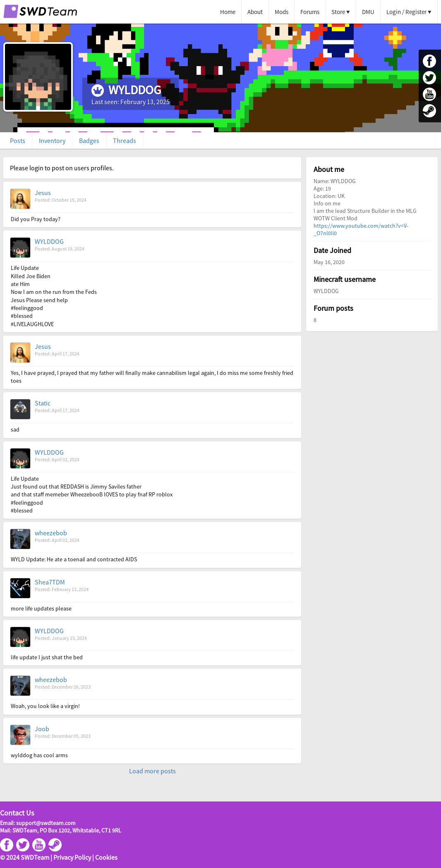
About (255, 12)
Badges (89, 141)
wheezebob (51, 533)
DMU (368, 12)
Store (338, 12)
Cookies (106, 857)
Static (43, 403)
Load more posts (152, 771)
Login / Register (406, 12)
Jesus (43, 193)
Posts (18, 141)
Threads (125, 141)
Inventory (52, 141)
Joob (42, 729)
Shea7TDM (50, 582)
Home (228, 12)
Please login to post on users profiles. (62, 168)
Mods (282, 12)
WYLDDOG (49, 241)
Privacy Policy (72, 857)
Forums (310, 12)
